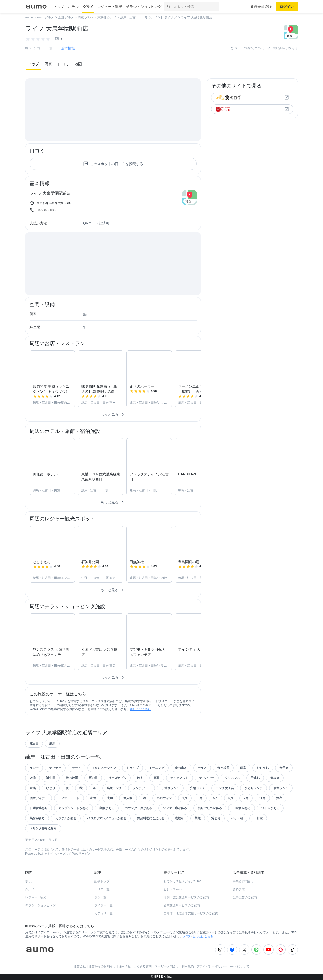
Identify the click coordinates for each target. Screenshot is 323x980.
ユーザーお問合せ (167, 966)
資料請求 (239, 889)
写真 (48, 64)
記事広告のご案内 (245, 897)
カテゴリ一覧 (103, 913)
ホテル (73, 7)
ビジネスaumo (173, 889)
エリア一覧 (102, 889)
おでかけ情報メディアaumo (182, 881)
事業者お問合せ (243, 881)
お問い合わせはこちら (198, 936)
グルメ (88, 7)
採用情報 (125, 966)
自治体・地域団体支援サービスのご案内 (191, 913)
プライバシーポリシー (212, 966)
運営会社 (80, 966)
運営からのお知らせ (102, 966)
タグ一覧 (100, 897)
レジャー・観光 (110, 7)
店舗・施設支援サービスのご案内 (186, 897)
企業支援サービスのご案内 (182, 905)
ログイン (287, 7)
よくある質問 (143, 966)
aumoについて (239, 966)
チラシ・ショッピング (144, 7)
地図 (78, 64)
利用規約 (188, 966)
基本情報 (68, 48)
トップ (59, 7)
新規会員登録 (261, 7)
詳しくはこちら (140, 709)
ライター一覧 (103, 905)
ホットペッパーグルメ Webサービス (66, 854)
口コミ (63, 64)
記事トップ (102, 881)
